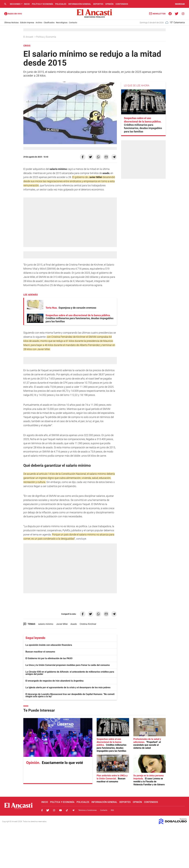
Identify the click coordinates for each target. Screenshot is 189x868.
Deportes (98, 4)
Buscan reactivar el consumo (40, 652)
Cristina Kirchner (88, 624)
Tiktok (67, 810)
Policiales (61, 4)
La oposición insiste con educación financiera (49, 645)
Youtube (60, 810)
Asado (74, 624)
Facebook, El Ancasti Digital (42, 810)
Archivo (39, 23)
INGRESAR (180, 4)
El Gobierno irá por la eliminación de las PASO (49, 658)
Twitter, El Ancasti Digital (48, 810)
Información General (80, 4)
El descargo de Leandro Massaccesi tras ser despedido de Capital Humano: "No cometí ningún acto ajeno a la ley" (70, 695)
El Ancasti (29, 37)
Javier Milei (62, 624)
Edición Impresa (27, 23)
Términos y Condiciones (87, 810)
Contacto (73, 23)
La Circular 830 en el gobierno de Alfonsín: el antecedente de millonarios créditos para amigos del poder (70, 673)
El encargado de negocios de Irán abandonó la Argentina (55, 681)
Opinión (109, 4)
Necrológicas (62, 23)
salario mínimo (46, 624)
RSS (112, 810)
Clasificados (49, 23)
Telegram (73, 810)
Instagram (54, 810)
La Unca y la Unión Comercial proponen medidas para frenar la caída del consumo (68, 665)
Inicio (27, 4)
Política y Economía (42, 4)
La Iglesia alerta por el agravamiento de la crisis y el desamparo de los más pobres (68, 687)
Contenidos (122, 4)
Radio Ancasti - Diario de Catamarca (13, 14)
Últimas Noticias (11, 23)
